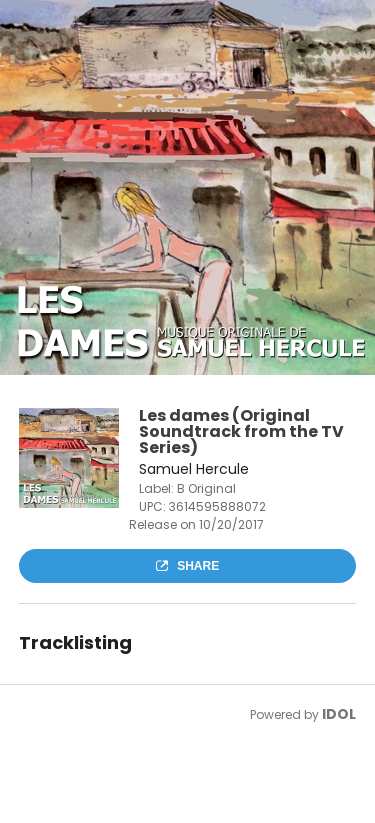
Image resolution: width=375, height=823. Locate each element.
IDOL (339, 714)
